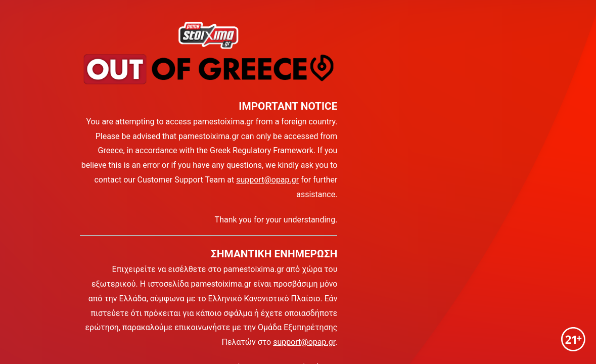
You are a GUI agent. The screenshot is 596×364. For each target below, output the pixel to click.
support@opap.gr (267, 180)
